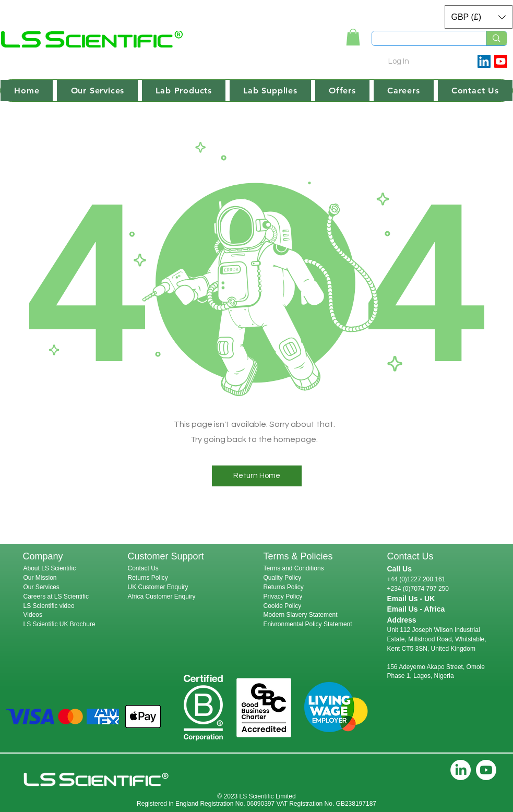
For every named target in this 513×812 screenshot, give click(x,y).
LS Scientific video (49, 606)
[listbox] (479, 17)
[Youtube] (501, 61)
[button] (479, 17)
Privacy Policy (283, 596)
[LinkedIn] (461, 770)
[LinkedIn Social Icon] (484, 61)
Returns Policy (148, 578)
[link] (353, 37)
